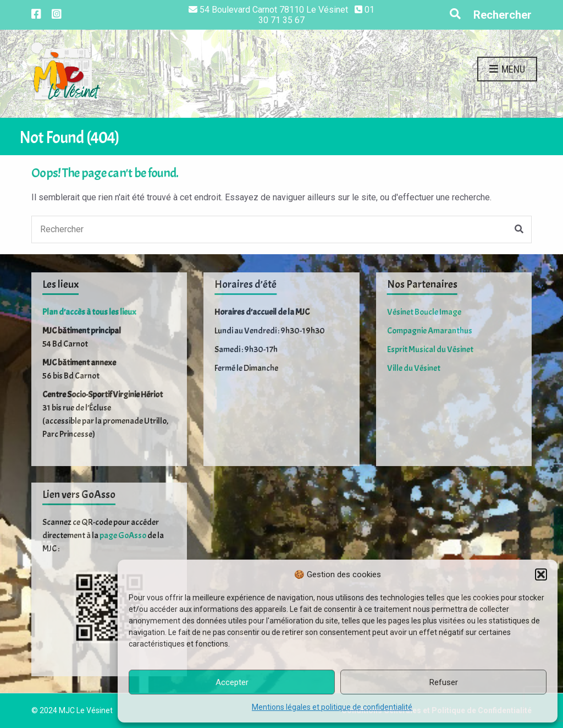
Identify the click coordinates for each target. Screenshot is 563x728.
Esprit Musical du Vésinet (430, 349)
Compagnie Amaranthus (430, 331)
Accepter (232, 682)
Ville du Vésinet (414, 368)
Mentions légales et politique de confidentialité (332, 707)
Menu (507, 70)
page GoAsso (123, 535)
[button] (541, 574)
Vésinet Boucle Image (424, 312)
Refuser (444, 682)
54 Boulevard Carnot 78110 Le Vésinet (274, 10)
